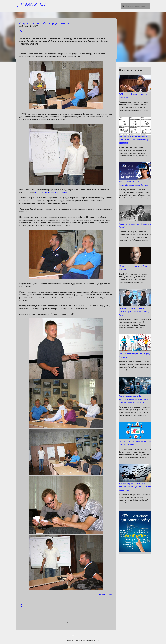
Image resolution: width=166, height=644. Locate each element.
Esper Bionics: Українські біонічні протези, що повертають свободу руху (134, 312)
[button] (21, 31)
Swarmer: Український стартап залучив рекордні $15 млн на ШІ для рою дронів (135, 487)
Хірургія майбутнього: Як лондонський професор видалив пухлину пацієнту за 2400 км (133, 399)
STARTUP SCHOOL (37, 5)
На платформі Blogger (83, 636)
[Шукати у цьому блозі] (138, 6)
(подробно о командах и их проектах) (51, 192)
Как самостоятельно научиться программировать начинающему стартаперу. (134, 140)
